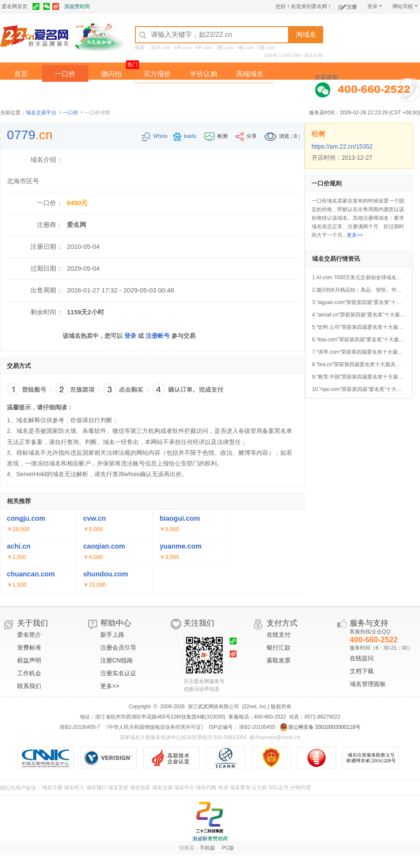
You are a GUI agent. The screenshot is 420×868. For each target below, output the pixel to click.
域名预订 (96, 787)
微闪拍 (111, 74)
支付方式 (282, 623)
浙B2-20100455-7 (80, 727)
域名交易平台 (41, 113)
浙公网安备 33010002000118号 (320, 727)
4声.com (204, 48)
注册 (348, 5)
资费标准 (29, 647)
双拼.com (161, 48)
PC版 (228, 848)
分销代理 (300, 787)
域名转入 (74, 787)
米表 (223, 787)
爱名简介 (29, 635)
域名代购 (206, 787)
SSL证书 (279, 787)
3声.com (183, 48)
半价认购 (204, 74)
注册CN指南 (117, 660)
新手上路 (112, 635)
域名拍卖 (204, 91)
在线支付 (279, 635)
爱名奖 (250, 91)
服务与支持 (369, 623)
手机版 (207, 848)
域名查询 (240, 787)
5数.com (267, 48)
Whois (155, 136)
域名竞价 (118, 787)
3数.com (225, 48)
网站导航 (405, 6)
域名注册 (52, 787)
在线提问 (362, 658)
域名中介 (184, 787)
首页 (21, 74)
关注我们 (199, 623)
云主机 (259, 787)
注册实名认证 (118, 673)
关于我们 (33, 623)
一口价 (65, 74)
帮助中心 (116, 623)
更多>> (355, 235)
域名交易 (162, 787)
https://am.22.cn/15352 (342, 146)
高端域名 (250, 74)
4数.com (246, 48)
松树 (318, 134)
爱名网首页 (15, 6)
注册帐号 (158, 336)
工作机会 (29, 673)
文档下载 (362, 671)
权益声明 (29, 660)
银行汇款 (279, 647)
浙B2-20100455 (256, 727)
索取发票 (279, 660)
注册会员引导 (118, 647)
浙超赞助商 (77, 6)
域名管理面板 (368, 684)
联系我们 (29, 686)
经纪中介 (157, 91)
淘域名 (306, 34)
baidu (186, 136)
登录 (375, 6)
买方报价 (157, 74)
